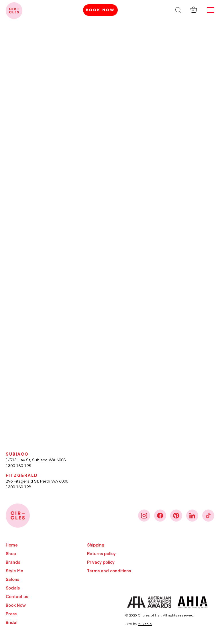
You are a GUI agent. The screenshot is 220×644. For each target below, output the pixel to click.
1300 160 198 (18, 465)
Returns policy (101, 553)
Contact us (17, 596)
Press (11, 614)
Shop (11, 553)
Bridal (12, 622)
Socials (13, 588)
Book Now (100, 10)
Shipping (96, 545)
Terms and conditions (109, 571)
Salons (12, 579)
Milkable (145, 624)
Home (12, 545)
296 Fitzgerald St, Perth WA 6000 (37, 481)
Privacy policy (101, 562)
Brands (13, 562)
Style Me (14, 571)
